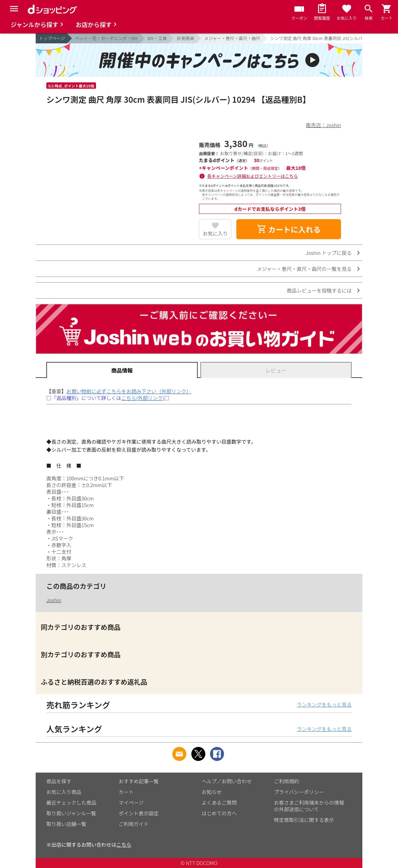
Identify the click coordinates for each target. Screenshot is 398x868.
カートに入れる (289, 229)
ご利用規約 (286, 781)
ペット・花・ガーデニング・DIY (106, 38)
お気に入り (215, 233)
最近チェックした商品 (71, 802)
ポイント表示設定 (139, 813)
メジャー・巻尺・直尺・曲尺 (232, 38)
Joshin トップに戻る (329, 253)
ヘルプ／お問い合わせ (227, 781)
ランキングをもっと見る (324, 704)
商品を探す (59, 781)
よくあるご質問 (219, 802)
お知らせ (212, 792)
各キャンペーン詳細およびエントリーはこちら (253, 176)
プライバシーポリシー (299, 792)
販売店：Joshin (323, 125)
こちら (124, 844)
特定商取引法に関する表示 (304, 820)
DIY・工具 (157, 38)
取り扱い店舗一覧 (66, 824)
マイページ (131, 802)
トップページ (52, 38)
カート (126, 792)
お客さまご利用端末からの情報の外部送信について (309, 806)
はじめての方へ (219, 813)
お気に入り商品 (64, 792)
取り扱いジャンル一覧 (71, 813)
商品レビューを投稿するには (319, 290)
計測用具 (185, 38)
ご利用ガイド (134, 824)
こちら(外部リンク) (143, 398)
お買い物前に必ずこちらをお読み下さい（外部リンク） (129, 391)
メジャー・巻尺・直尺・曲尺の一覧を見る (304, 269)
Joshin (54, 600)
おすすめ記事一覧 (139, 781)
